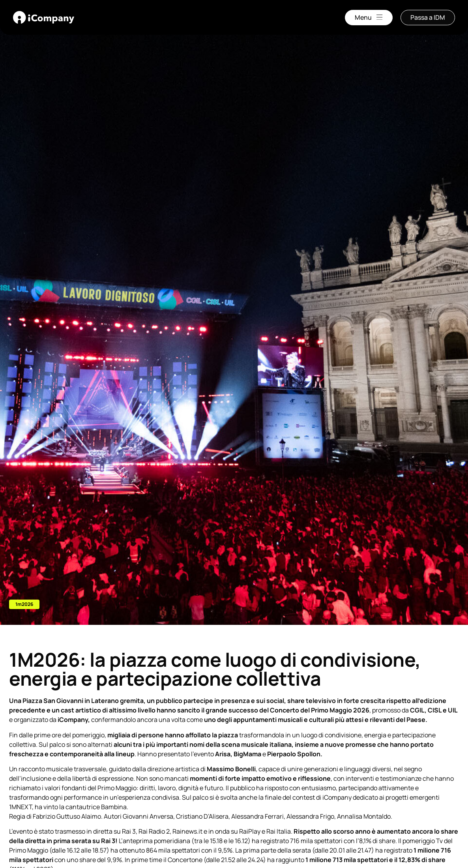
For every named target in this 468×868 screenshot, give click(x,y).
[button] (24, 604)
